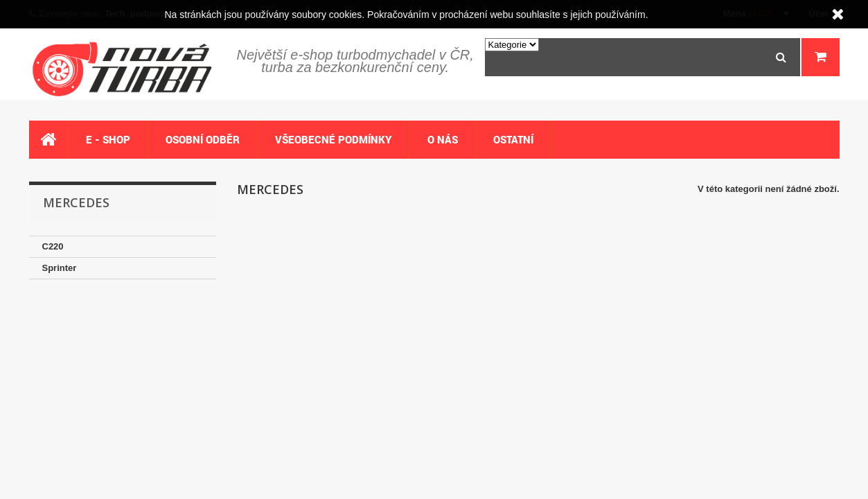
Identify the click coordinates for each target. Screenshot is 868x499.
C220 (53, 246)
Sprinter (60, 268)
